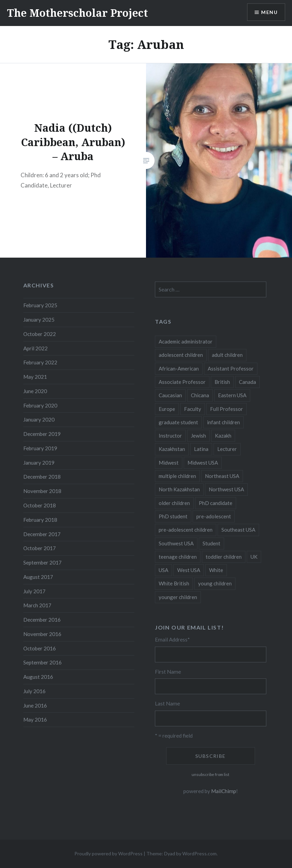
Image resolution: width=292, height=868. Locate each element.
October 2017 (40, 548)
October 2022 (40, 334)
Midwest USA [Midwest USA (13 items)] (203, 463)
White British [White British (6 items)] (174, 583)
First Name (168, 672)
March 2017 (37, 605)
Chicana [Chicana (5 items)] (200, 395)
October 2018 (40, 505)
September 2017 (42, 562)
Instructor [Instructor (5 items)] (170, 436)
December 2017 (42, 534)
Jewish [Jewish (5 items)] (198, 436)
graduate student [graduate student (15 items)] (178, 422)
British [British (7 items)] (222, 382)
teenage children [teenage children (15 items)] (178, 557)
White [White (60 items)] (216, 570)
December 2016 (42, 620)
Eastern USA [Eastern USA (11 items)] (232, 395)
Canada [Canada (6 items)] (247, 382)
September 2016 (42, 662)
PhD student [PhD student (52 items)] (173, 516)
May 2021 (35, 377)
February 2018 (40, 520)
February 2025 (40, 305)
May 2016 (35, 720)
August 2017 (38, 577)
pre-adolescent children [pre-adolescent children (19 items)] (186, 530)
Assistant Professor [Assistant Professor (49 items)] (231, 368)
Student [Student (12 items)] (211, 543)
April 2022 (35, 348)
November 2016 (42, 634)
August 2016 (38, 677)
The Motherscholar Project (77, 13)
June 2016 (35, 705)
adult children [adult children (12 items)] (227, 355)
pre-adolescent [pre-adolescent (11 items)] (214, 516)
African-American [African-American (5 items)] (179, 368)
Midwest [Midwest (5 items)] (169, 463)
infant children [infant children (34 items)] (223, 422)
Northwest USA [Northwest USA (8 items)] (226, 489)
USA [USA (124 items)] (163, 570)
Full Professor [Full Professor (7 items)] (227, 409)
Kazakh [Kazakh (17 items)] (223, 436)
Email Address (172, 639)
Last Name (167, 703)
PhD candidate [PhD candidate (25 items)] (216, 503)
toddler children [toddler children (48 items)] (224, 557)
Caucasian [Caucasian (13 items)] (170, 395)
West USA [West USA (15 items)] (189, 570)
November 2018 (42, 491)
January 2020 (39, 419)
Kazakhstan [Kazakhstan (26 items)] (172, 449)
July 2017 (34, 591)
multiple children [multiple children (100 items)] (177, 476)
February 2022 (40, 362)
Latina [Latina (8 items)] (201, 449)
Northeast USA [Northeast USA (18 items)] (222, 476)
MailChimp (224, 791)
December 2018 (42, 477)
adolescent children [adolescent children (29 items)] (181, 355)
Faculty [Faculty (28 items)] (193, 409)
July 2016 (34, 691)
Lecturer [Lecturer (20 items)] (227, 449)
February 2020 (40, 405)
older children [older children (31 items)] (174, 503)
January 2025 (39, 320)
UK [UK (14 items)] (254, 557)
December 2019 (42, 434)
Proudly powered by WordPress (108, 853)
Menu (269, 12)
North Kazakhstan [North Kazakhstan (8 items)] (179, 489)
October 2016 (40, 648)
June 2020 (35, 391)
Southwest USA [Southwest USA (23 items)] (176, 543)
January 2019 (39, 463)
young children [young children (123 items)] (215, 583)
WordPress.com (199, 853)
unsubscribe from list (210, 774)
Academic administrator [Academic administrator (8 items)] (186, 341)
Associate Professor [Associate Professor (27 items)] (182, 382)
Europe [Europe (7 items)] (167, 409)
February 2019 (40, 448)
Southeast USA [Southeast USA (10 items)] (238, 530)
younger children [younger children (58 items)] (178, 597)
